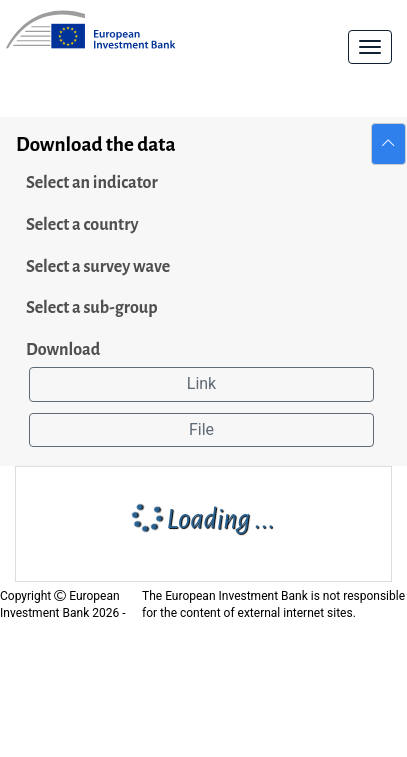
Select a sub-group (92, 308)
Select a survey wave (98, 267)
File (201, 429)
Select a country (82, 225)
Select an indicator (92, 183)
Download (63, 350)
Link (201, 383)
